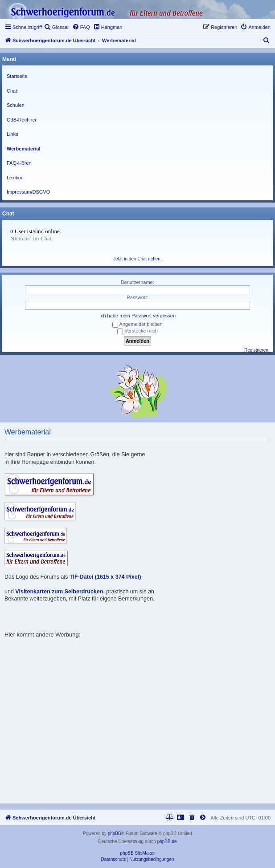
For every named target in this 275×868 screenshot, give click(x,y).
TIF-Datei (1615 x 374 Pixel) (105, 577)
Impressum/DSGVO (28, 192)
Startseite (17, 76)
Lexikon (15, 178)
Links (12, 134)
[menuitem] (57, 27)
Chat (12, 91)
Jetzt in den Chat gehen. (137, 259)
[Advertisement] (140, 701)
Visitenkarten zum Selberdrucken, (60, 592)
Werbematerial (24, 149)
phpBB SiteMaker (138, 853)
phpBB (115, 834)
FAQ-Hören (19, 163)
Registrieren (256, 350)
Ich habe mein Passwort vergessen (137, 316)
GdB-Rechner (22, 120)
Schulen (16, 105)
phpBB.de (167, 842)
